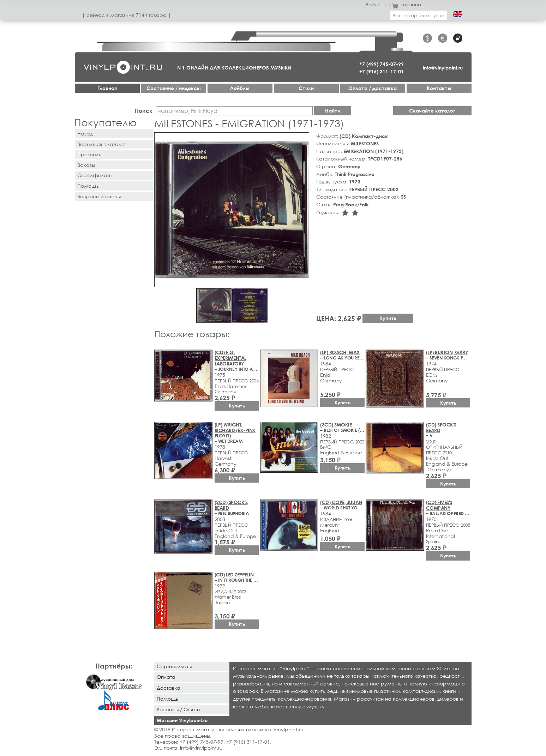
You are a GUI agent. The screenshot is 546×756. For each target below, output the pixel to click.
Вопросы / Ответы (178, 709)
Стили (306, 88)
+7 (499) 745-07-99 (382, 64)
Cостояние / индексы (174, 88)
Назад (85, 134)
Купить (388, 318)
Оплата (166, 677)
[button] (302, 139)
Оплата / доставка (373, 88)
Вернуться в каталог (102, 144)
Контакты (439, 88)
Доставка (169, 688)
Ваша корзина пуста (419, 15)
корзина (407, 4)
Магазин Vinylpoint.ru (182, 720)
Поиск (144, 111)
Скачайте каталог (432, 111)
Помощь (88, 186)
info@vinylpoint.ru (443, 68)
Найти (333, 111)
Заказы (86, 165)
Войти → (376, 4)
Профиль (89, 154)
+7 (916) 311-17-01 (382, 71)
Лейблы (240, 88)
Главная (107, 88)
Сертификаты (95, 175)
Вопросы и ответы (99, 196)
